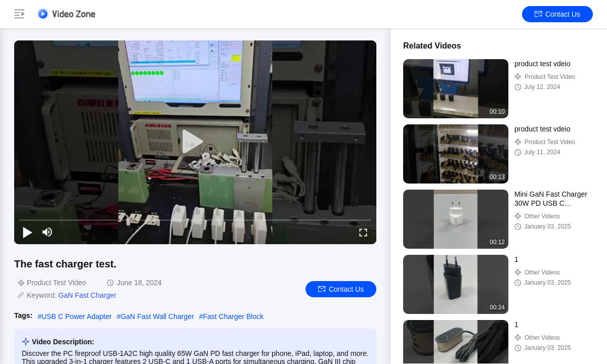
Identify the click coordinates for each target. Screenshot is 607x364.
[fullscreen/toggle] (363, 232)
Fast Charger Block (233, 316)
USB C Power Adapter (77, 316)
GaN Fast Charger (87, 295)
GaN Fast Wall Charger (157, 316)
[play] (195, 142)
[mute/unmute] (48, 232)
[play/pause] (27, 232)
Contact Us (557, 14)
